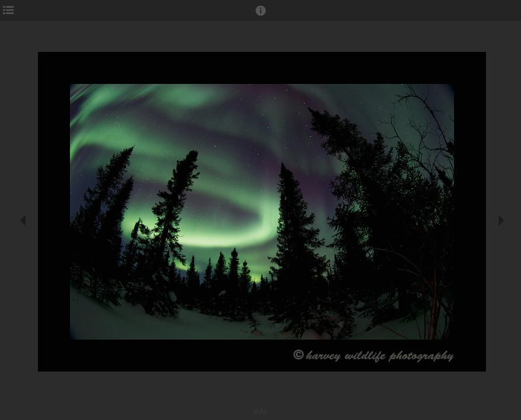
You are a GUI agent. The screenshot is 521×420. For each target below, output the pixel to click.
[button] (261, 16)
